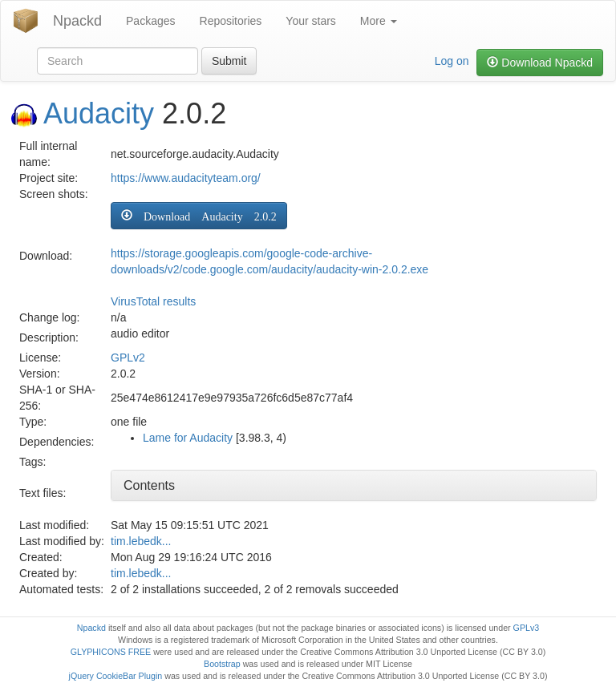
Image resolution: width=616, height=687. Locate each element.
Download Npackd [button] (540, 63)
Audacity (99, 113)
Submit (229, 61)
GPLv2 (128, 358)
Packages (150, 21)
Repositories (231, 21)
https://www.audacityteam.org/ (186, 178)
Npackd (77, 21)
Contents (149, 485)
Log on (452, 61)
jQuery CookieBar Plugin (116, 676)
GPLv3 (527, 628)
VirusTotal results (153, 301)
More (379, 21)
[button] (199, 216)
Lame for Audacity (188, 438)
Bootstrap (222, 664)
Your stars (311, 21)
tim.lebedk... (141, 541)
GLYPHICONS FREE (111, 652)
